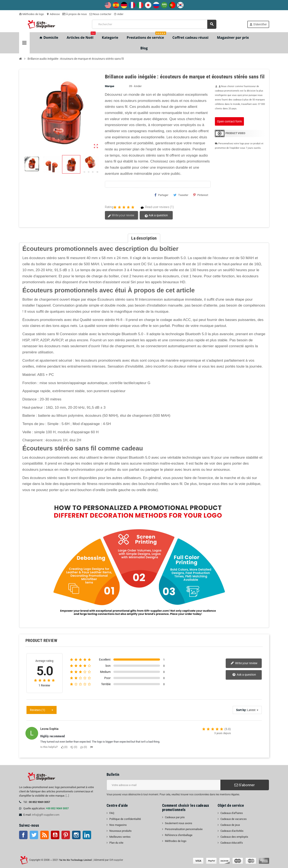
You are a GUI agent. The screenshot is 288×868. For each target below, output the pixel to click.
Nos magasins (118, 825)
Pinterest (201, 195)
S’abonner (245, 785)
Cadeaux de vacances (234, 819)
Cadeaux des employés (234, 837)
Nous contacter (100, 14)
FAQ (112, 813)
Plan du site (116, 843)
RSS (45, 835)
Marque (110, 86)
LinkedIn (87, 835)
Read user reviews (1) (155, 207)
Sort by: (241, 710)
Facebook (23, 835)
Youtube (55, 835)
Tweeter (181, 195)
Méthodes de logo (31, 14)
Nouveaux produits (120, 831)
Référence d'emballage (179, 835)
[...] (67, 796)
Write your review (121, 215)
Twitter (34, 835)
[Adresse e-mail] (163, 785)
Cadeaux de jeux (230, 825)
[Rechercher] (154, 24)
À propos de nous (75, 14)
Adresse (53, 14)
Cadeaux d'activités (232, 831)
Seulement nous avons (179, 823)
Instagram (76, 835)
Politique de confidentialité (125, 819)
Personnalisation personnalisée (184, 829)
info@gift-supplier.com (46, 815)
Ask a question (156, 215)
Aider (119, 14)
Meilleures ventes (120, 837)
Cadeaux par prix (175, 817)
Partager (161, 195)
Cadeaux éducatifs (232, 843)
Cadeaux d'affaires (232, 813)
